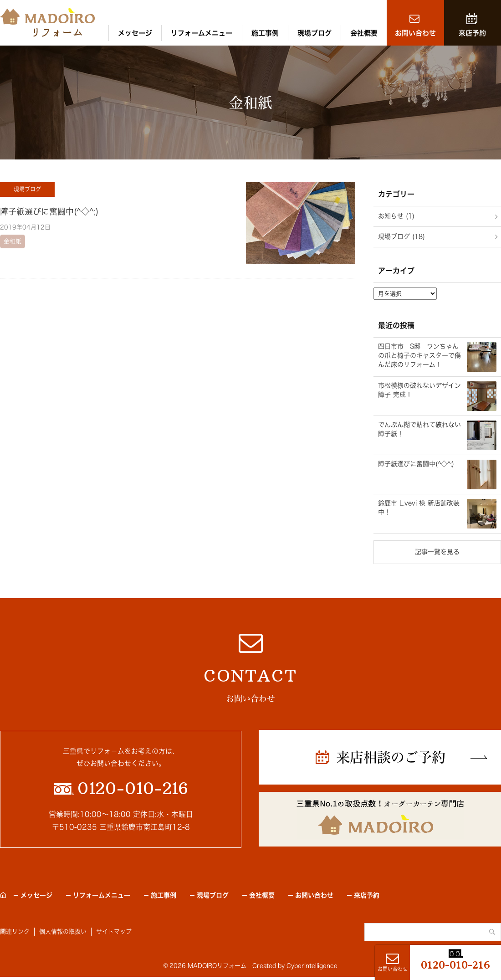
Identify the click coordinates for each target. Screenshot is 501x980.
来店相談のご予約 (391, 757)
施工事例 (265, 33)
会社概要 (364, 33)
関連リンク (15, 931)
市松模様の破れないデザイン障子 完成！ (419, 390)
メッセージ (135, 33)
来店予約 (472, 33)
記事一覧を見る (437, 552)
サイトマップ (114, 931)
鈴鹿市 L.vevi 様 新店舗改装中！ (419, 508)
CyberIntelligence (312, 966)
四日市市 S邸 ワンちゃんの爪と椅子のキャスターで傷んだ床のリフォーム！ (419, 355)
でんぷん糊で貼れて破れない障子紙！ (419, 429)
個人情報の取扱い (63, 931)
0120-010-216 (455, 965)
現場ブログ (314, 33)
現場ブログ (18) (401, 236)
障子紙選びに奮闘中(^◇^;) (49, 211)
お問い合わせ (415, 33)
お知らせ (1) (396, 216)
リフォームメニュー (202, 33)
